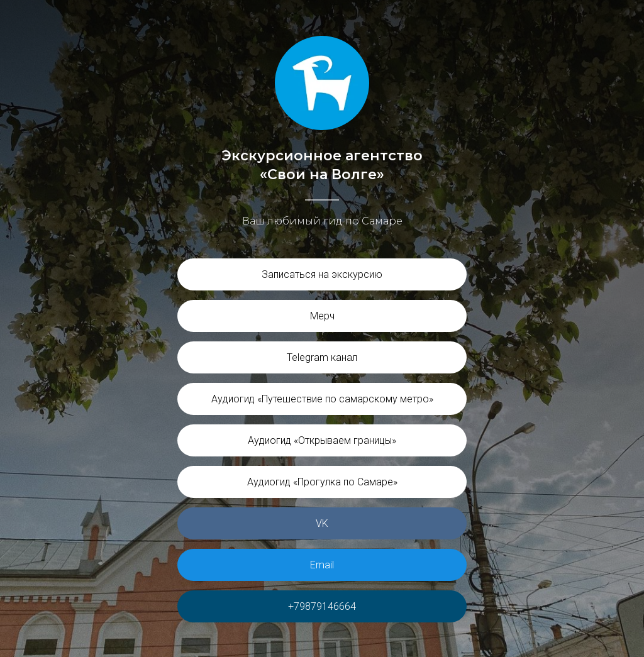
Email (322, 565)
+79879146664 (322, 606)
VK (322, 523)
